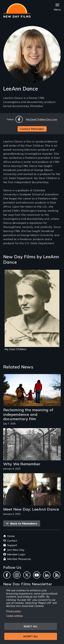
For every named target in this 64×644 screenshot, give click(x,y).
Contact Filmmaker (32, 129)
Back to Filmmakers (22, 523)
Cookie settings (15, 616)
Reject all (31, 626)
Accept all (31, 636)
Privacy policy (13, 611)
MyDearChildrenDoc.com (42, 119)
